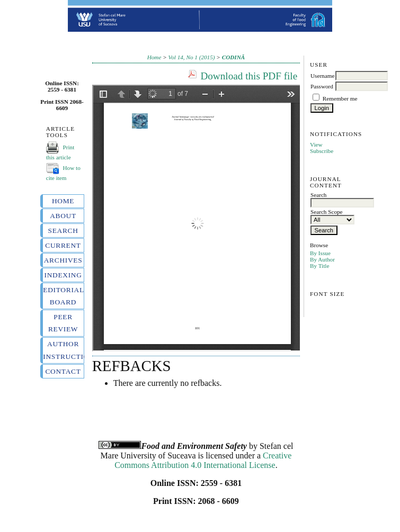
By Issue (320, 253)
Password (322, 86)
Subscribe (322, 151)
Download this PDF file (249, 76)
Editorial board (63, 296)
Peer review (63, 323)
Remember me (340, 98)
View (316, 145)
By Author (322, 259)
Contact (63, 371)
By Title (319, 266)
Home (63, 201)
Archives (63, 260)
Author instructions (63, 350)
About (63, 216)
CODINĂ (234, 57)
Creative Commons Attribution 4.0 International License (203, 460)
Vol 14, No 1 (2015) (192, 57)
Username (322, 76)
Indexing (63, 275)
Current (63, 245)
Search (63, 231)
